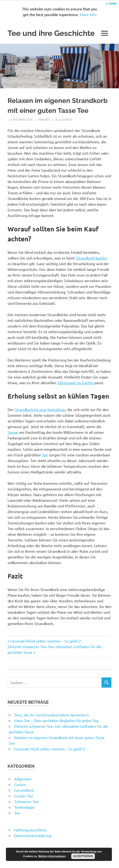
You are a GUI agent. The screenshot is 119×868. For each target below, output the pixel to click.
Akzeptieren (83, 856)
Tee (45, 455)
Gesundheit (24, 790)
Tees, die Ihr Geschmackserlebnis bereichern (51, 715)
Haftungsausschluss (31, 830)
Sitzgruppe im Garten (75, 383)
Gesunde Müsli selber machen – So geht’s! (45, 641)
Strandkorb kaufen (92, 258)
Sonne (13, 432)
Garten (20, 784)
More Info (88, 14)
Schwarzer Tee (26, 801)
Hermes (44, 119)
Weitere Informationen (52, 856)
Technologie (24, 807)
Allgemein (64, 119)
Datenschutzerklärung (33, 835)
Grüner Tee (24, 796)
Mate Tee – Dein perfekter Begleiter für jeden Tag (56, 720)
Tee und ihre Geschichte (51, 33)
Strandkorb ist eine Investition (40, 409)
